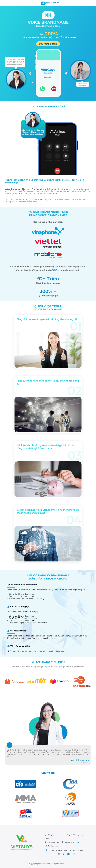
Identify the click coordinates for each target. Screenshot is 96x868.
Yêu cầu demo (48, 44)
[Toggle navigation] (7, 3)
